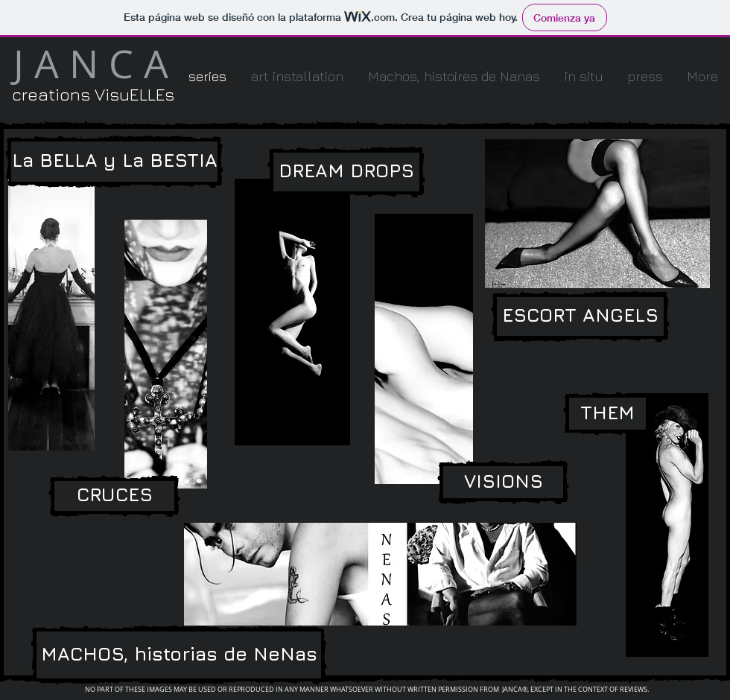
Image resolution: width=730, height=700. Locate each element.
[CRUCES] (114, 496)
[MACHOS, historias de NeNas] (179, 655)
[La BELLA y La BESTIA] (114, 162)
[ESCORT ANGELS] (580, 316)
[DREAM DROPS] (346, 172)
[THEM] (607, 414)
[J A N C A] (91, 64)
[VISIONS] (503, 482)
